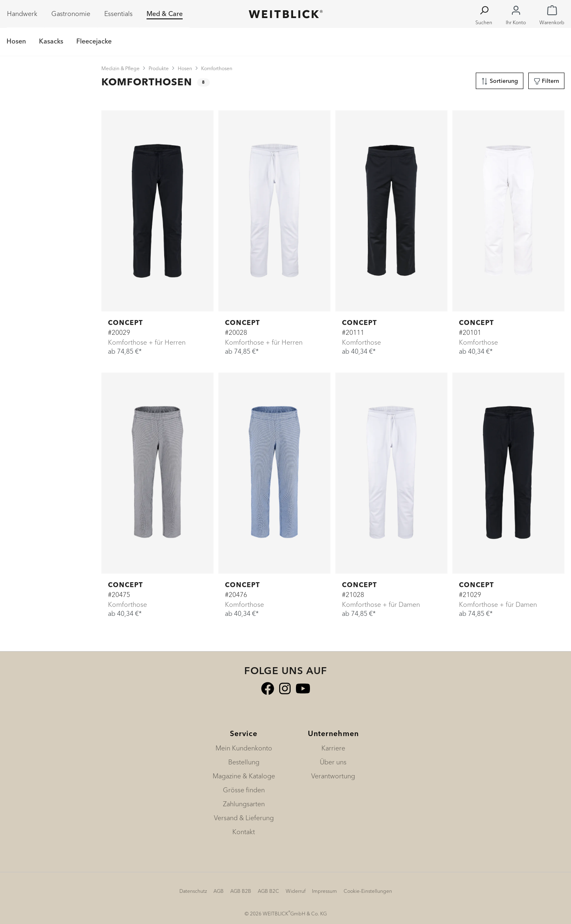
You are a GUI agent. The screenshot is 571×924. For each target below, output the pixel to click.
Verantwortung (333, 776)
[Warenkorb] (552, 14)
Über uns (333, 762)
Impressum (324, 891)
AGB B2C (268, 891)
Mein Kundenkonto (244, 748)
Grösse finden (244, 790)
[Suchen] (484, 14)
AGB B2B (241, 891)
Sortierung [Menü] (500, 80)
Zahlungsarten (244, 804)
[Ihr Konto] (516, 14)
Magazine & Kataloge (244, 776)
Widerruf (296, 891)
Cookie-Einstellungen (368, 891)
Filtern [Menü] (547, 80)
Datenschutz (193, 891)
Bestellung (244, 762)
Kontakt (244, 832)
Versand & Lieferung (244, 818)
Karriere (333, 748)
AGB (219, 891)
